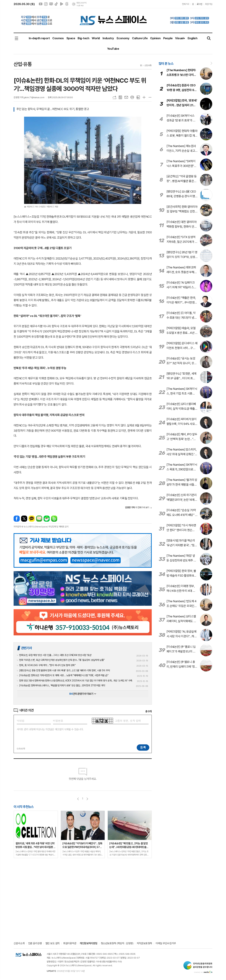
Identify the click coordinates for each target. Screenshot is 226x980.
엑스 (24, 519)
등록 (143, 747)
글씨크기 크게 (144, 97)
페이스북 (17, 519)
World (96, 38)
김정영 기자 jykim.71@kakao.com (29, 97)
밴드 (54, 519)
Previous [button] (18, 834)
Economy (123, 38)
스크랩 (138, 97)
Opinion (155, 38)
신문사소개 (19, 944)
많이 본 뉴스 (166, 63)
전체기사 (186, 4)
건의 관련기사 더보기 (83, 694)
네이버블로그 (51, 4)
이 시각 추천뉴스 (24, 807)
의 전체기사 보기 (137, 507)
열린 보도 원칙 (52, 944)
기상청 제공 (80, 6)
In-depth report (39, 38)
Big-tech (83, 38)
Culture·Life (140, 38)
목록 (120, 97)
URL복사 (114, 97)
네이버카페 (47, 519)
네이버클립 (62, 4)
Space (71, 38)
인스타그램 (46, 4)
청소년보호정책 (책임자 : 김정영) (117, 944)
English (192, 38)
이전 (78, 799)
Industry (108, 38)
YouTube (113, 49)
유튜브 (41, 4)
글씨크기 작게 (150, 97)
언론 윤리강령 (35, 944)
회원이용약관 (70, 944)
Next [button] (148, 834)
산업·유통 (148, 65)
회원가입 (209, 4)
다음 (87, 799)
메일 (126, 97)
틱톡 (56, 4)
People (168, 38)
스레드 (67, 4)
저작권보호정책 (144, 944)
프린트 (132, 97)
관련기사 (27, 648)
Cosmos (58, 38)
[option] (36, 834)
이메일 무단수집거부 (166, 944)
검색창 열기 (209, 38)
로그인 (199, 4)
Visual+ (180, 38)
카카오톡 (32, 519)
